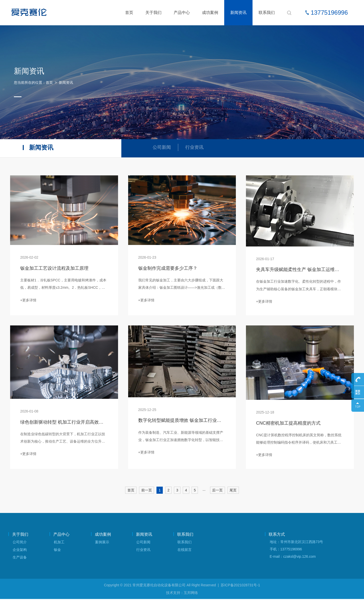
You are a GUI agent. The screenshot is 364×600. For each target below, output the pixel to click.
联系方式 (277, 535)
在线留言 (185, 551)
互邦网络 (191, 594)
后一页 (218, 491)
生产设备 (20, 558)
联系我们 (267, 13)
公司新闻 (162, 148)
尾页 (234, 491)
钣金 (57, 551)
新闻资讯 (238, 13)
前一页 (146, 491)
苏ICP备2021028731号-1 (240, 586)
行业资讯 (196, 148)
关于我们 (153, 13)
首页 (129, 13)
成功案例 (210, 13)
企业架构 (20, 551)
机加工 (59, 543)
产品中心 (182, 13)
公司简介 (20, 543)
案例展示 (102, 543)
